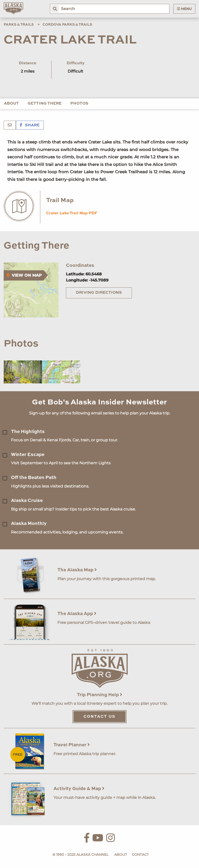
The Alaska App (77, 614)
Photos (79, 104)
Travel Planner (72, 745)
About (11, 104)
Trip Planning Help (100, 695)
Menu (184, 9)
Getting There (45, 104)
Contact (140, 855)
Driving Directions (99, 293)
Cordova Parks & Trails (67, 25)
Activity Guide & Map (79, 789)
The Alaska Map (77, 570)
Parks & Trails (19, 25)
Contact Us (99, 717)
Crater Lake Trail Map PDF (72, 213)
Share (30, 125)
